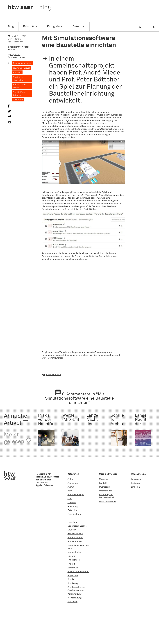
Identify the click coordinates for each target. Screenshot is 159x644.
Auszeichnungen (76, 495)
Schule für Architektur (78, 572)
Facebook (136, 479)
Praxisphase (74, 560)
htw (29, 7)
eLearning (73, 506)
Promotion (73, 568)
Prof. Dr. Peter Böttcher (19, 94)
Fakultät (29, 27)
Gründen (72, 530)
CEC (70, 499)
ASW (70, 491)
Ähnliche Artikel (16, 420)
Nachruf (72, 556)
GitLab (27, 68)
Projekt (71, 564)
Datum (77, 27)
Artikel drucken (52, 375)
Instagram (136, 483)
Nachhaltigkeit (75, 552)
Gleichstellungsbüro (78, 526)
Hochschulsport (75, 534)
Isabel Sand (18, 42)
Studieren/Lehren (17, 57)
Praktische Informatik (18, 79)
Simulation (18, 100)
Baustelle (17, 68)
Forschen (72, 522)
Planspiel (17, 73)
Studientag (73, 583)
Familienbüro (74, 514)
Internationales (75, 538)
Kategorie (53, 27)
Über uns (104, 479)
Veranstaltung (75, 594)
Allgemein (15, 55)
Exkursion (73, 510)
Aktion (71, 479)
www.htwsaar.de (108, 502)
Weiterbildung (75, 598)
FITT (70, 518)
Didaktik (72, 503)
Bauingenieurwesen (22, 63)
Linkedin (135, 487)
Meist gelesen (18, 438)
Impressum (105, 487)
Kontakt (103, 483)
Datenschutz (105, 491)
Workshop (73, 602)
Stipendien (73, 576)
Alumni (71, 487)
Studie (71, 579)
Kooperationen (75, 541)
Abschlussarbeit (76, 590)
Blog (11, 27)
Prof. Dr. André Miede (19, 86)
